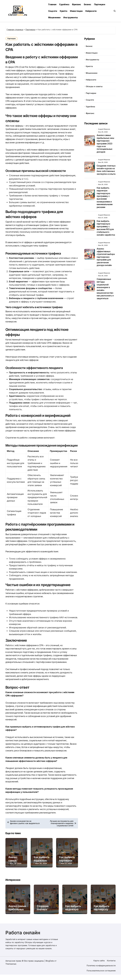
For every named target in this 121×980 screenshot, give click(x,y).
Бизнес (88, 4)
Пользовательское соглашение (101, 976)
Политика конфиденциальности (101, 971)
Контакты (111, 966)
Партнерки (100, 4)
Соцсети (53, 11)
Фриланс (76, 4)
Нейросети (91, 11)
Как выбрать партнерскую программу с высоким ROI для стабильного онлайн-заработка (106, 228)
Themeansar (11, 969)
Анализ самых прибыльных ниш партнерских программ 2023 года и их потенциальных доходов (105, 144)
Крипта (63, 11)
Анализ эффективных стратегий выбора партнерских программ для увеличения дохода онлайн (106, 258)
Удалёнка (64, 4)
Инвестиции (76, 11)
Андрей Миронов (104, 129)
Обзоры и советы (94, 86)
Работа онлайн (23, 938)
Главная (52, 4)
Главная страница (15, 30)
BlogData (50, 966)
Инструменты (71, 17)
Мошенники (54, 17)
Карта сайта (99, 966)
